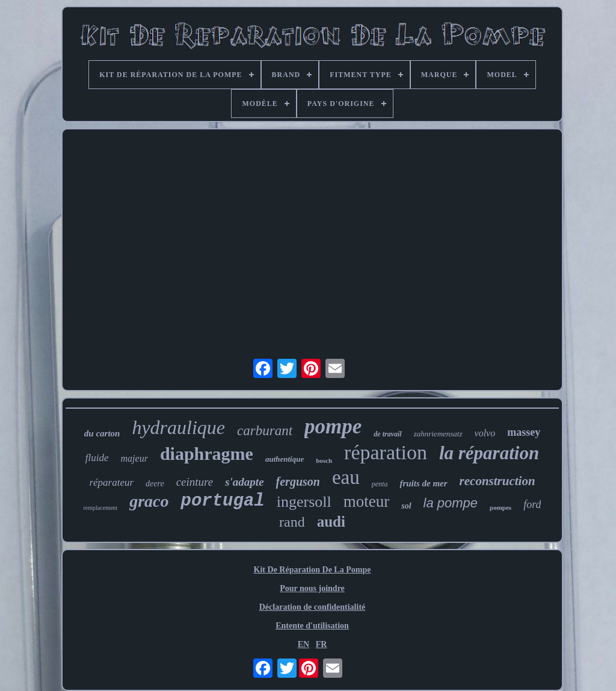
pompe (333, 426)
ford (532, 504)
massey (524, 432)
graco (149, 501)
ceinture (195, 482)
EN (303, 644)
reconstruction (497, 481)
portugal (222, 501)
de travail (387, 434)
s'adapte (244, 482)
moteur (366, 501)
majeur (134, 458)
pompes (500, 507)
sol (406, 506)
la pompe (451, 503)
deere (155, 484)
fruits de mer (423, 483)
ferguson (298, 482)
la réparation (489, 453)
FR (322, 644)
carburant (265, 431)
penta (380, 484)
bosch (324, 460)
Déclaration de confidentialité (313, 607)
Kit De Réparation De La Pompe (313, 570)
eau (346, 477)
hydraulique (178, 427)
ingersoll (304, 502)
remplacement (101, 508)
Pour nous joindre (312, 588)
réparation (386, 452)
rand (292, 522)
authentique (285, 459)
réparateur (111, 482)
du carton (102, 433)
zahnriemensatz (438, 434)
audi (331, 522)
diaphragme (207, 454)
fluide (97, 458)
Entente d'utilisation (312, 626)
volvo (485, 433)
